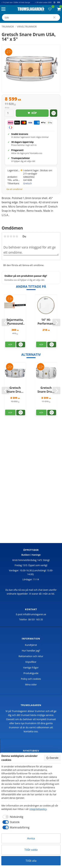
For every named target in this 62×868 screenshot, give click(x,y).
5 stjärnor (17, 236)
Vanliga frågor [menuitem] (31, 668)
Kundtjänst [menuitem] (31, 645)
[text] (31, 99)
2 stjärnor (8, 236)
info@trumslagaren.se (35, 614)
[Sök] (54, 17)
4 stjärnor (14, 236)
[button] (4, 9)
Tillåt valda (31, 850)
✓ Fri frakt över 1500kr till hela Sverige (16, 2)
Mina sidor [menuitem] (31, 684)
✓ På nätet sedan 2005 (43, 2)
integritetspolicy (38, 809)
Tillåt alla (31, 861)
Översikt (52, 758)
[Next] (56, 322)
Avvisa (31, 838)
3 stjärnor (11, 236)
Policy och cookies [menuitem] (31, 679)
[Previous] (6, 322)
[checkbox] (12, 817)
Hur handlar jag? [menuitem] (31, 651)
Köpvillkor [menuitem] (31, 662)
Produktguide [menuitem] (31, 673)
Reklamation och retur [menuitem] (31, 656)
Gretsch (28, 183)
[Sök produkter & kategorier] (31, 17)
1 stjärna (5, 236)
